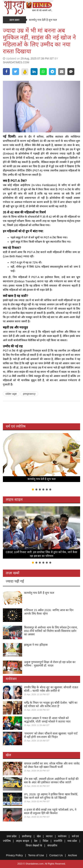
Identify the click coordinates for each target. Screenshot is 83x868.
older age (11, 394)
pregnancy (29, 394)
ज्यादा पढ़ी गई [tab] (15, 581)
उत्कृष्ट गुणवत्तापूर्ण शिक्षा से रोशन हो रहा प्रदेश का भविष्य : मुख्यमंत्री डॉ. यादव (50, 664)
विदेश (46, 841)
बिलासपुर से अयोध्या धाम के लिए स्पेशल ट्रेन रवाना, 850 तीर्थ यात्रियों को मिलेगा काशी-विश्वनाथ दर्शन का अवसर (51, 631)
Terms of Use (36, 855)
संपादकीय (52, 845)
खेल (8, 755)
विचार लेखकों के (34, 845)
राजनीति (58, 841)
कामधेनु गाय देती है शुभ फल (43, 20)
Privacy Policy (14, 855)
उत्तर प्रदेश (12, 836)
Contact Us (56, 855)
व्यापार (49, 836)
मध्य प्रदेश (72, 841)
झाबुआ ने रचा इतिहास (36, 645)
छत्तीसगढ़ (27, 836)
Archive (73, 855)
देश (36, 841)
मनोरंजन (11, 679)
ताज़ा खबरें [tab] (13, 573)
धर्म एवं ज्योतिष (16, 426)
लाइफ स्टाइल (14, 500)
